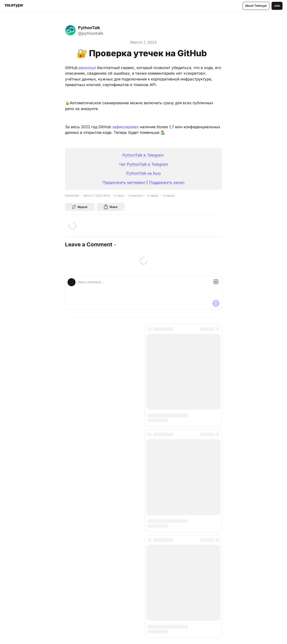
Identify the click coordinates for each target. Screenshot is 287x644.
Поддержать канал (167, 182)
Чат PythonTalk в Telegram (144, 164)
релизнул (87, 68)
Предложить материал (124, 182)
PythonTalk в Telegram (143, 155)
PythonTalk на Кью (143, 173)
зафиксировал (125, 127)
